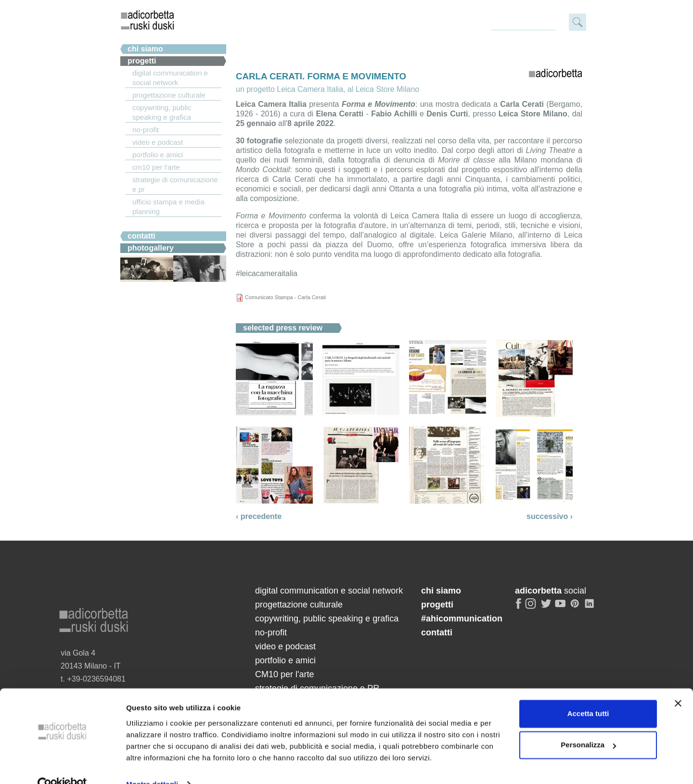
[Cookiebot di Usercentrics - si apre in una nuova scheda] (62, 765)
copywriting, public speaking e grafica (162, 112)
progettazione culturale (169, 95)
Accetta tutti (588, 694)
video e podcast (158, 142)
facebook (519, 607)
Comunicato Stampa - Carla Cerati (285, 297)
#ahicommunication (462, 619)
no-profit (146, 130)
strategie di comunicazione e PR (175, 184)
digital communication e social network (170, 78)
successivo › (550, 516)
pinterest (576, 607)
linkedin (591, 607)
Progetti (142, 61)
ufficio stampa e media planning (168, 207)
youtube (561, 607)
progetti (437, 605)
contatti (437, 632)
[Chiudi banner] (678, 684)
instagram (531, 607)
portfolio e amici (158, 155)
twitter (546, 607)
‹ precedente (259, 516)
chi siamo (145, 49)
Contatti (141, 236)
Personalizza (588, 726)
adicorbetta (148, 20)
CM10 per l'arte (156, 167)
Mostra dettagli (152, 765)
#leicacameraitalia (267, 273)
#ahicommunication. (165, 224)
